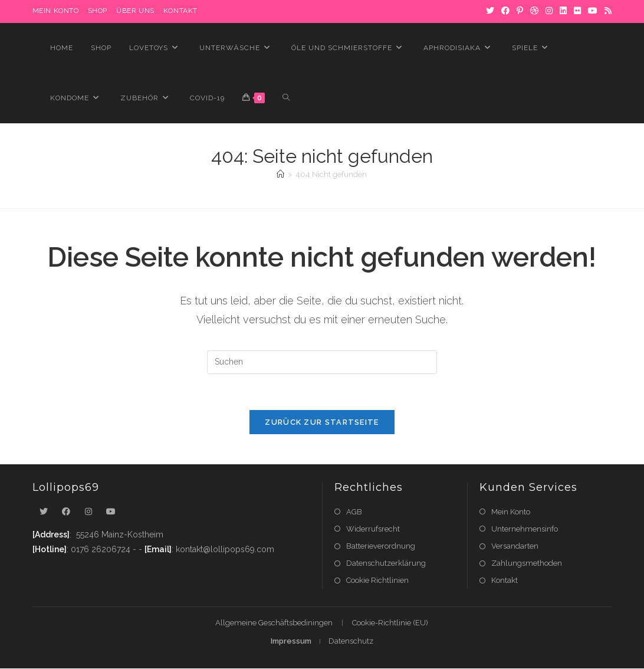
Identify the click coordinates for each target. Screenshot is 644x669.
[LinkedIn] (563, 11)
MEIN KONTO (56, 11)
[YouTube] (593, 11)
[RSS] (606, 11)
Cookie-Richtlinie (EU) (390, 623)
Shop (98, 11)
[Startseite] (280, 174)
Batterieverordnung (381, 546)
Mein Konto (511, 512)
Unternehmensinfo (525, 529)
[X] (490, 11)
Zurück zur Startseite (322, 422)
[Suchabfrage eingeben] (322, 362)
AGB (354, 512)
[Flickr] (577, 11)
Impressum (291, 642)
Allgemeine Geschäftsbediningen (274, 623)
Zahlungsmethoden (527, 563)
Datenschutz (351, 642)
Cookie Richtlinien (377, 580)
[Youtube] (111, 512)
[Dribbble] (534, 11)
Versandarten (515, 546)
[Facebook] (505, 11)
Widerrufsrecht (373, 529)
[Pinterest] (520, 11)
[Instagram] (549, 11)
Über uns (135, 11)
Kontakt (180, 11)
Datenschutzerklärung (386, 563)
